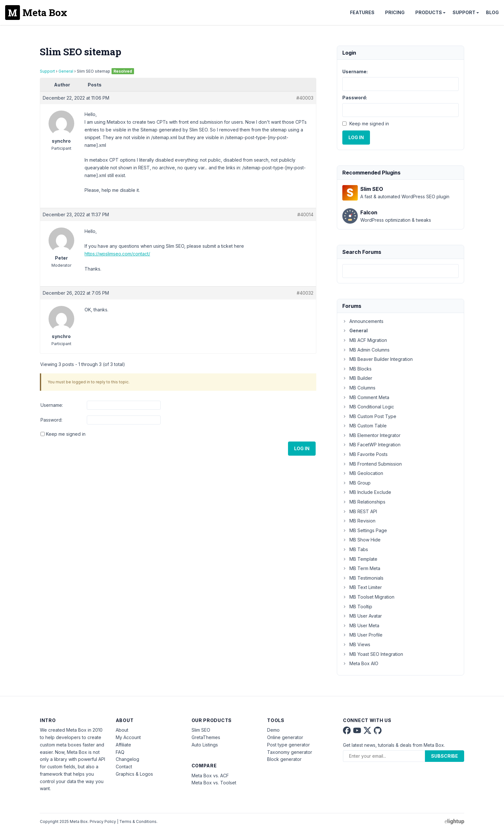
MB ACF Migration (365, 340)
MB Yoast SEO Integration (373, 654)
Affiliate (123, 745)
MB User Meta (361, 625)
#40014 (305, 214)
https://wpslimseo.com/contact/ (117, 254)
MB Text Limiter (362, 587)
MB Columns (359, 388)
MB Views (356, 644)
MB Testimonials (363, 578)
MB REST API (360, 511)
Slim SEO (201, 730)
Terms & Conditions (138, 821)
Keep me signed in (66, 434)
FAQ (120, 752)
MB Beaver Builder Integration (378, 359)
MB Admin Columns (366, 350)
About (122, 730)
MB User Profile (362, 635)
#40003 (305, 98)
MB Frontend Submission (372, 464)
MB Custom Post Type (369, 416)
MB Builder (357, 378)
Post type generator (288, 745)
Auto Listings (205, 745)
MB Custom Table (364, 426)
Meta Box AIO (360, 663)
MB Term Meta (361, 568)
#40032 (305, 293)
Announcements (363, 321)
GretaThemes (206, 737)
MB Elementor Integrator (371, 435)
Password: (51, 420)
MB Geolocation (363, 473)
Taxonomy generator (290, 752)
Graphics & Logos (134, 774)
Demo (273, 730)
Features (362, 12)
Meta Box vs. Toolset (214, 783)
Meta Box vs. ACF (210, 776)
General (66, 71)
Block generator (284, 759)
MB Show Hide (361, 540)
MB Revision (359, 521)
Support (464, 12)
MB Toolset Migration (368, 597)
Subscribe (445, 756)
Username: (52, 405)
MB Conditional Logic (368, 407)
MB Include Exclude (367, 492)
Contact (124, 767)
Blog (492, 12)
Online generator (285, 737)
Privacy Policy (103, 821)
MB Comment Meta (366, 397)
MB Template (360, 559)
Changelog (127, 759)
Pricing (395, 12)
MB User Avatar (362, 616)
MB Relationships (364, 502)
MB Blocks (357, 369)
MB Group (356, 483)
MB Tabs (355, 549)
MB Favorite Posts (365, 454)
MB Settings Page (365, 530)
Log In (302, 448)
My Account (128, 737)
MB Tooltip (357, 607)
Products (429, 12)
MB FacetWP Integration (371, 445)
